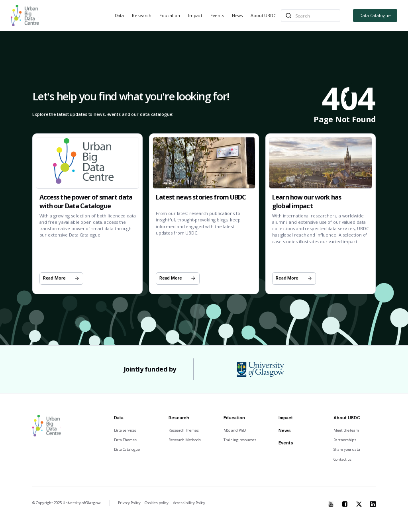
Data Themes (125, 440)
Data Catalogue (375, 15)
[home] (25, 16)
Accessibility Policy (189, 503)
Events (217, 15)
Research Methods (185, 440)
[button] (120, 16)
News (237, 15)
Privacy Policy (129, 503)
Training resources (240, 440)
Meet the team (346, 430)
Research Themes (184, 430)
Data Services (125, 430)
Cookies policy (157, 503)
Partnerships (345, 440)
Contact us (342, 459)
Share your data (347, 449)
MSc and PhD (234, 430)
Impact (195, 15)
